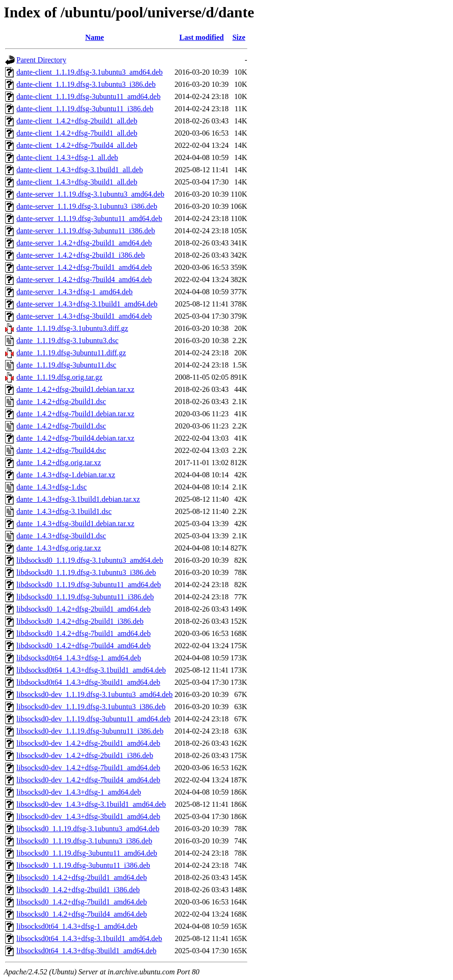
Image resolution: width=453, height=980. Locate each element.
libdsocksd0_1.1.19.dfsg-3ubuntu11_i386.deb (85, 597)
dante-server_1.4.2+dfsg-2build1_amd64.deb (84, 243)
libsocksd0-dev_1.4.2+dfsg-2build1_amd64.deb (88, 743)
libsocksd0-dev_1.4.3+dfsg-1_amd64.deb (79, 792)
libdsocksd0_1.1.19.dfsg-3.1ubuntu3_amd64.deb (90, 560)
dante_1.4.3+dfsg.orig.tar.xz (59, 548)
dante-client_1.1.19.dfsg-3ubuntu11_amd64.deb (88, 96)
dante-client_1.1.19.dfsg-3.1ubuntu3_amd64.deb (90, 72)
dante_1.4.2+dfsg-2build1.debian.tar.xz (75, 389)
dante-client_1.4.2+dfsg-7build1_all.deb (77, 133)
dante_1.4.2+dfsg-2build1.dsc (61, 402)
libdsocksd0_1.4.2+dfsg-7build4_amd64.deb (84, 646)
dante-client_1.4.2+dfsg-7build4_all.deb (77, 145)
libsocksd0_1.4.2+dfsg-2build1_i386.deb (78, 890)
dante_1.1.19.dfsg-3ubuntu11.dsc (66, 365)
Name (94, 37)
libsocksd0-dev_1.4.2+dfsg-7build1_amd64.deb (88, 768)
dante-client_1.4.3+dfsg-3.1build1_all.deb (80, 170)
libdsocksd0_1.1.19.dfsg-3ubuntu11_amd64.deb (89, 585)
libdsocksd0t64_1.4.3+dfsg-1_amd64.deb (79, 658)
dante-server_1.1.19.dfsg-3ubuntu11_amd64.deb (89, 218)
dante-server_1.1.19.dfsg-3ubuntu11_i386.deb (86, 231)
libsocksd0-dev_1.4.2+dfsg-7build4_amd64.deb (88, 780)
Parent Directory (41, 60)
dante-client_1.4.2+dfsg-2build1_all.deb (77, 121)
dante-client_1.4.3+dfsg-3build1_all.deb (77, 182)
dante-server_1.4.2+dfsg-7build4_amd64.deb (84, 279)
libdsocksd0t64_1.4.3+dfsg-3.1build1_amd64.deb (91, 670)
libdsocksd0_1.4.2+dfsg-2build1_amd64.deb (84, 609)
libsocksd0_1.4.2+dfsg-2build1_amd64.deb (82, 877)
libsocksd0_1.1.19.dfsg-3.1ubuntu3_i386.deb (84, 841)
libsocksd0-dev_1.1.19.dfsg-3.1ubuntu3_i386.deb (91, 707)
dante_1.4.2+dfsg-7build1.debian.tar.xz (75, 414)
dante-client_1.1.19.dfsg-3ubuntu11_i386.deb (85, 109)
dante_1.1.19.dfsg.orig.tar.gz (59, 377)
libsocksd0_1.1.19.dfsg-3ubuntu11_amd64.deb (87, 853)
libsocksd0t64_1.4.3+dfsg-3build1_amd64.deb (86, 951)
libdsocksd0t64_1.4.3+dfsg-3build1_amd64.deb (88, 682)
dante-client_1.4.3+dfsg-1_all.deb (67, 157)
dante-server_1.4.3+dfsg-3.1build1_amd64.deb (87, 304)
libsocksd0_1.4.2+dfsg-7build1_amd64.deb (82, 902)
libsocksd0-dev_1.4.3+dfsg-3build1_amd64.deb (88, 816)
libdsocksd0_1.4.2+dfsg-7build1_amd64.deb (84, 633)
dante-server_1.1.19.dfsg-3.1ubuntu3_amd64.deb (90, 194)
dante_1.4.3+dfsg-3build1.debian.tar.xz (75, 524)
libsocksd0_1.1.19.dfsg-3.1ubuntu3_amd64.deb (88, 829)
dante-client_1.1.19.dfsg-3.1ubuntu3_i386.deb (86, 84)
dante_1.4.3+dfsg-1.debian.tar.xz (66, 475)
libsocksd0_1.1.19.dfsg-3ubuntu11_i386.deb (83, 865)
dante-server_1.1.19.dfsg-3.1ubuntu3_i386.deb (87, 206)
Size (239, 37)
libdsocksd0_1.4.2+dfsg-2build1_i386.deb (80, 621)
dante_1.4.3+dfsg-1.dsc (52, 487)
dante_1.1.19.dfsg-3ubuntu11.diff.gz (71, 353)
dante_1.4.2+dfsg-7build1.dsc (61, 426)
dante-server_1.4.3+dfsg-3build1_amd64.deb (84, 316)
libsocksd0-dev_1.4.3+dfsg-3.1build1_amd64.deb (91, 804)
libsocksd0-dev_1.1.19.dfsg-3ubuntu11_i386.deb (90, 731)
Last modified (202, 37)
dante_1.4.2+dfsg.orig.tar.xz (59, 463)
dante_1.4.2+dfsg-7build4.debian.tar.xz (75, 438)
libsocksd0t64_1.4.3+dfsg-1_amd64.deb (77, 926)
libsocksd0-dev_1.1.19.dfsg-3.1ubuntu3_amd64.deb (95, 694)
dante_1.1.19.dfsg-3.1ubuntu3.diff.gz (72, 328)
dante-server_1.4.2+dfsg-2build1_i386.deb (81, 255)
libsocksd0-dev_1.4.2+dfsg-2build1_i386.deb (85, 755)
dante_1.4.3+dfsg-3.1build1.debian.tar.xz (78, 499)
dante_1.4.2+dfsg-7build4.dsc (61, 450)
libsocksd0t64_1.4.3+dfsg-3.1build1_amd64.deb (89, 938)
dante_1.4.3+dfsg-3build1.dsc (61, 536)
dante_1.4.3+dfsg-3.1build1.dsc (64, 511)
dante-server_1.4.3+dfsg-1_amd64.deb (75, 292)
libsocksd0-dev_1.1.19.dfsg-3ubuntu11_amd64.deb (93, 719)
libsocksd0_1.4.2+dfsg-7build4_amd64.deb (82, 914)
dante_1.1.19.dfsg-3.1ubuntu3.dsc (67, 341)
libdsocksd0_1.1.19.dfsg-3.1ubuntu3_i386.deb (86, 572)
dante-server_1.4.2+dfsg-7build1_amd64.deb (84, 267)
